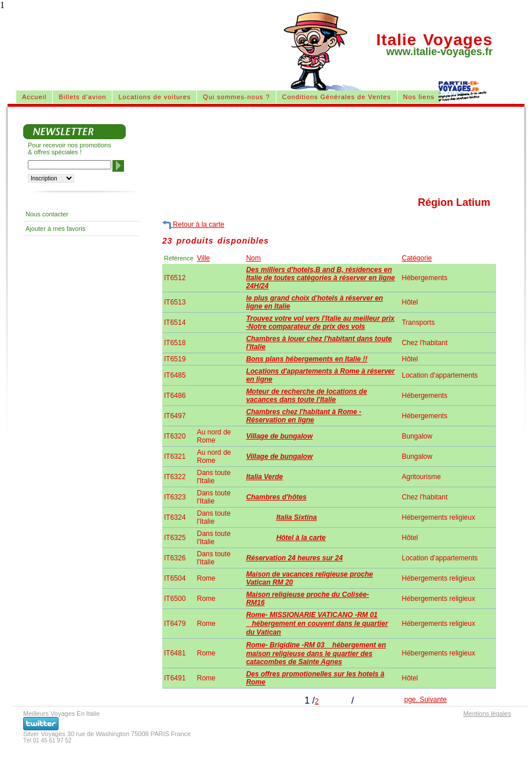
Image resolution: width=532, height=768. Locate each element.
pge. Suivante (426, 700)
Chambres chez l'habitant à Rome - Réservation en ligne (304, 416)
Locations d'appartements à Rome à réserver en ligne (320, 375)
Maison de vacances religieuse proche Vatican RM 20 (310, 578)
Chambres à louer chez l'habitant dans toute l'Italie (319, 343)
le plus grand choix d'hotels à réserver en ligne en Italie (315, 302)
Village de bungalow (280, 436)
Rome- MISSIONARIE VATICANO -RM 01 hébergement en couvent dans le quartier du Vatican (317, 624)
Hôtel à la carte (301, 538)
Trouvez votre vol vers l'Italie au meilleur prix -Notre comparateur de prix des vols (320, 323)
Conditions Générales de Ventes (337, 97)
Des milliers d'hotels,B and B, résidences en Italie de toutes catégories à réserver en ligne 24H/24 (321, 278)
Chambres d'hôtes (276, 497)
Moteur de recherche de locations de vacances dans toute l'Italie (307, 396)
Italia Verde (265, 477)
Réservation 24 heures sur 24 (295, 558)
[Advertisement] (109, 131)
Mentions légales (487, 713)
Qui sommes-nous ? (236, 97)
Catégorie (417, 258)
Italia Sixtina (297, 517)
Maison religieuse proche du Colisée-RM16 (308, 599)
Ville (203, 258)
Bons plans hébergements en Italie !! (307, 359)
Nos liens (419, 97)
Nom (254, 258)
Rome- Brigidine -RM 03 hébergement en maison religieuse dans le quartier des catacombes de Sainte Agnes (316, 653)
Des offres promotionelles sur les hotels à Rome (316, 678)
